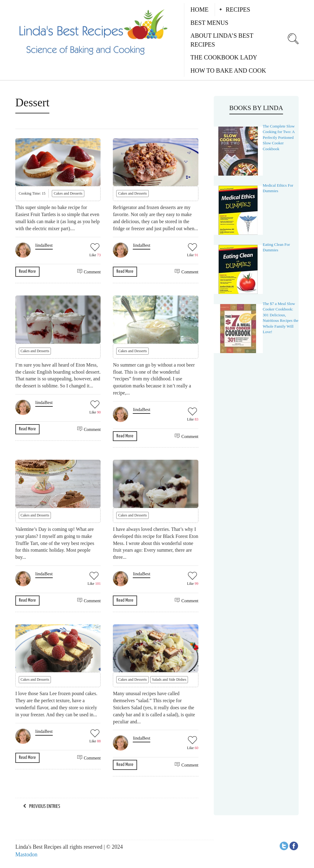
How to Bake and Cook (228, 70)
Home (199, 10)
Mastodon (26, 855)
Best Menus (209, 23)
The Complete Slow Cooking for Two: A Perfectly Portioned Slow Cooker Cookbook (279, 137)
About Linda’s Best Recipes (222, 40)
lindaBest (44, 245)
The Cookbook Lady (224, 57)
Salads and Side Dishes (169, 680)
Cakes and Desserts (68, 193)
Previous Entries (45, 807)
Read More (27, 271)
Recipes (238, 10)
